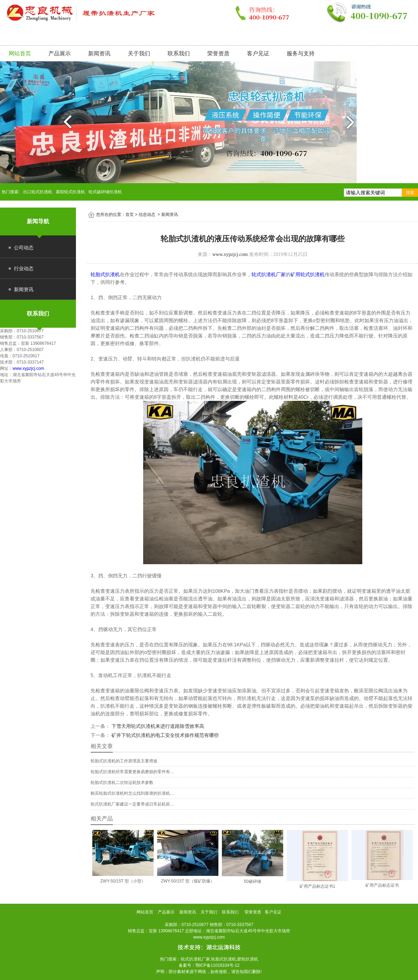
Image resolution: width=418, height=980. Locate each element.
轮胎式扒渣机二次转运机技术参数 (122, 783)
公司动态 (24, 248)
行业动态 (24, 269)
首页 (130, 215)
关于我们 (139, 53)
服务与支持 (301, 53)
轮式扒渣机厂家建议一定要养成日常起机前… (132, 804)
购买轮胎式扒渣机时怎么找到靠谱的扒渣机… (132, 793)
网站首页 (20, 53)
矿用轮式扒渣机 (308, 274)
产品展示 (60, 53)
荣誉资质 (218, 53)
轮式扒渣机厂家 (269, 274)
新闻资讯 (99, 53)
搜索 (410, 193)
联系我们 (179, 53)
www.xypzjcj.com (28, 368)
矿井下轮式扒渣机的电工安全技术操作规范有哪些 (164, 735)
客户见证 (258, 53)
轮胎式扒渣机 (105, 274)
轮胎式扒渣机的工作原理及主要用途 (124, 761)
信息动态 (147, 215)
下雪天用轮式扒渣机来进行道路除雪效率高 (157, 726)
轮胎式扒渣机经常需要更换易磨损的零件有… (132, 772)
